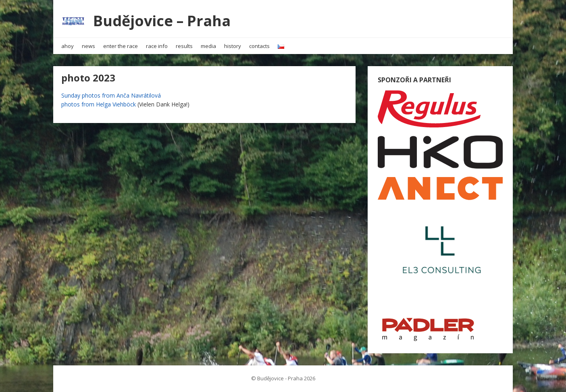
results (184, 46)
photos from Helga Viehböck (99, 104)
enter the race (121, 46)
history (233, 46)
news (88, 46)
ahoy (68, 46)
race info (157, 46)
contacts (259, 46)
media (208, 46)
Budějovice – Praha (162, 21)
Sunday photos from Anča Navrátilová (111, 95)
